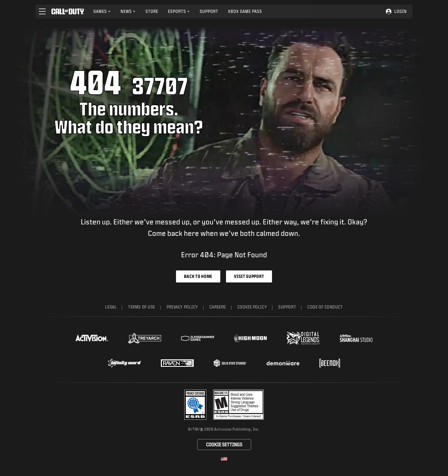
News (128, 11)
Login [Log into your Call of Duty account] (401, 11)
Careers (218, 307)
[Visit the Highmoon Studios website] (250, 338)
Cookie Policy (252, 307)
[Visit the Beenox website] (330, 363)
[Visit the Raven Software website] (177, 363)
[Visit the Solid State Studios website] (230, 363)
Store (152, 11)
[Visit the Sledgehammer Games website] (198, 338)
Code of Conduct (325, 307)
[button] (42, 11)
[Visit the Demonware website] (283, 363)
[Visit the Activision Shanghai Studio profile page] (356, 338)
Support (287, 307)
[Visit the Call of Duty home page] (68, 11)
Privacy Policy (182, 307)
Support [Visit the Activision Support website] (209, 11)
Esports (179, 11)
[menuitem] (102, 11)
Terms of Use (142, 307)
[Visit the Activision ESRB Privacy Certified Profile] (195, 405)
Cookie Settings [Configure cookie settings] (224, 444)
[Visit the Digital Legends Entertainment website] (303, 338)
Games (102, 11)
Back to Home (198, 276)
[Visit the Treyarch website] (145, 338)
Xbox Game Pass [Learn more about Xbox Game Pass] (245, 11)
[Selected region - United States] (224, 459)
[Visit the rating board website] (238, 405)
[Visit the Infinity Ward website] (124, 363)
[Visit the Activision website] (92, 338)
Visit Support (249, 276)
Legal (111, 307)
